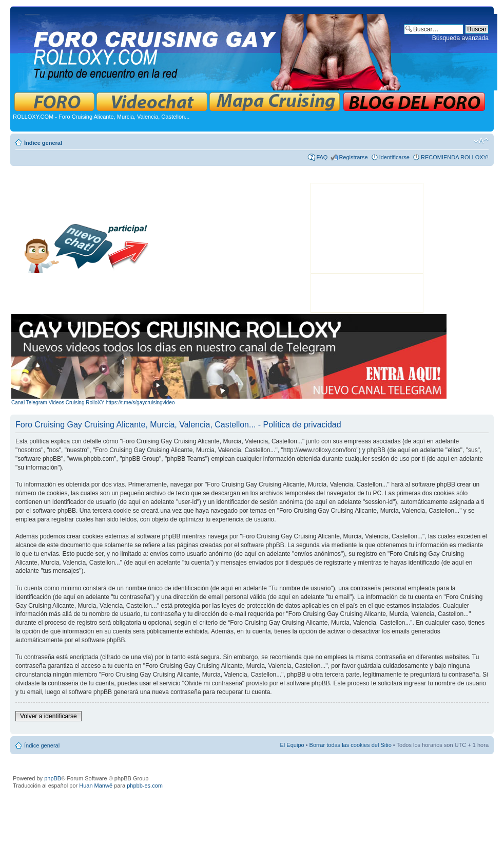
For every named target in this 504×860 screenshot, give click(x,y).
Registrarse (353, 157)
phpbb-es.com (145, 786)
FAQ (322, 157)
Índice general (43, 143)
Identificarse (394, 157)
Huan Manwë (96, 786)
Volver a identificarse (49, 716)
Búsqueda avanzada (460, 38)
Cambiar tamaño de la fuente (481, 141)
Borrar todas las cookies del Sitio (351, 745)
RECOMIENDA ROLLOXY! (455, 157)
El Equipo (292, 745)
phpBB (53, 778)
